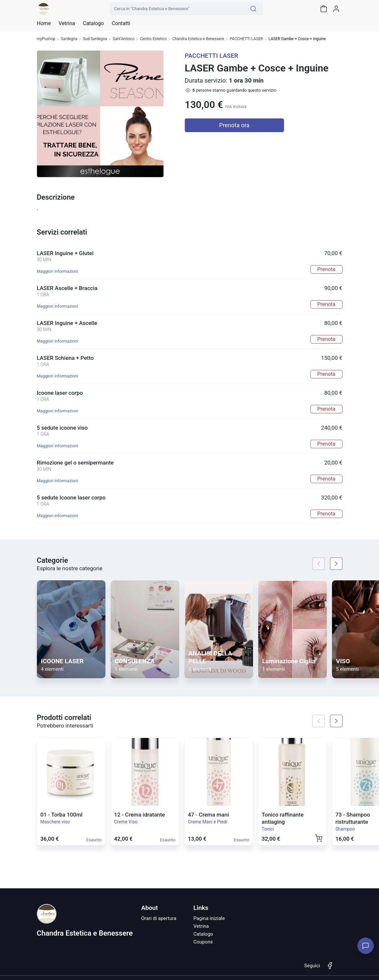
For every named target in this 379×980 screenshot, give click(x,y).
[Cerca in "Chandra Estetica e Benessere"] (177, 9)
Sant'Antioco (124, 39)
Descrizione (56, 197)
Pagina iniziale (209, 918)
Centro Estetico (153, 39)
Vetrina (201, 926)
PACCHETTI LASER (246, 39)
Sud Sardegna (95, 39)
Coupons (203, 942)
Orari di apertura (159, 918)
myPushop (46, 39)
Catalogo (93, 23)
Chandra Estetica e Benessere (198, 39)
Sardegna (69, 39)
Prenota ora (234, 125)
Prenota (326, 269)
